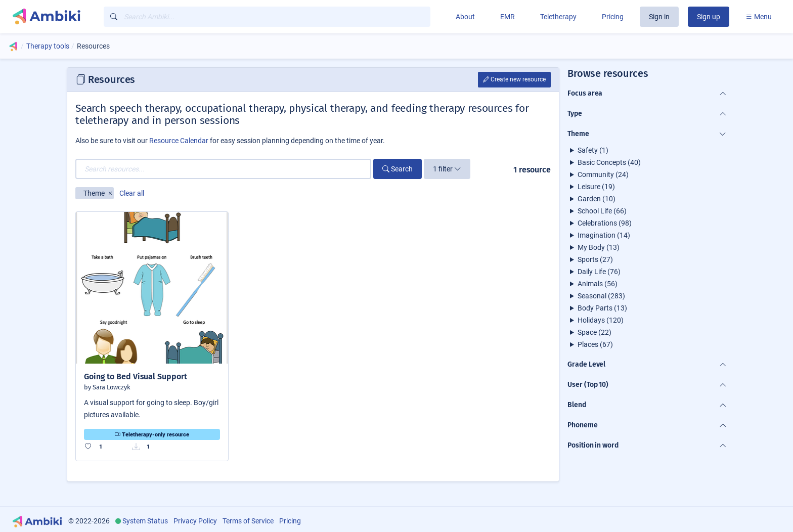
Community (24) (603, 174)
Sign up (709, 17)
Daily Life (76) (599, 272)
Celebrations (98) (605, 223)
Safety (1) (593, 150)
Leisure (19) (596, 187)
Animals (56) (598, 284)
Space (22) (594, 332)
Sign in (659, 17)
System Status (145, 521)
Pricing (613, 17)
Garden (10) (597, 199)
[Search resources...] (223, 169)
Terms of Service (248, 521)
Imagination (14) (604, 235)
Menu (759, 17)
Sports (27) (595, 259)
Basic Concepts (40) (609, 162)
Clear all (132, 193)
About (465, 17)
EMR (508, 17)
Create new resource (514, 79)
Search (398, 169)
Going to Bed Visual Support (135, 376)
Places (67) (595, 344)
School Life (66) (602, 211)
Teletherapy (558, 17)
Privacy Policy (195, 521)
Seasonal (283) (601, 296)
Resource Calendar (179, 141)
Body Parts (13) (602, 308)
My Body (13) (599, 247)
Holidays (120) (601, 320)
